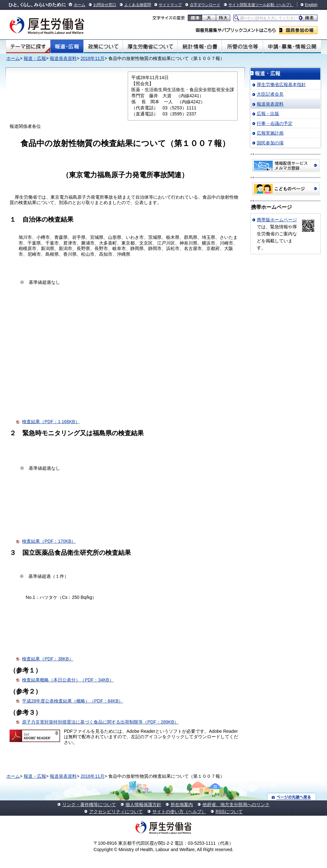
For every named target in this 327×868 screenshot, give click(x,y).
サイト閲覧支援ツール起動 (251, 5)
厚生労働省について (150, 47)
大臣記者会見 (270, 94)
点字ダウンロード (205, 5)
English (311, 5)
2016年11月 (92, 58)
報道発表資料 (63, 58)
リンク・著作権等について (89, 805)
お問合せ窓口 (105, 5)
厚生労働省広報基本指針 (281, 85)
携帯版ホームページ (277, 220)
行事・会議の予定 (275, 123)
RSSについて (229, 812)
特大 (223, 18)
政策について (103, 47)
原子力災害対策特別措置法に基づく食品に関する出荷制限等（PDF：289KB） (100, 722)
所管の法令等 (242, 47)
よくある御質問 (138, 5)
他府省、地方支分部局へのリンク (236, 805)
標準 (195, 18)
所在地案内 (182, 805)
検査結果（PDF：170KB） (49, 541)
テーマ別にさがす (28, 47)
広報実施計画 (270, 133)
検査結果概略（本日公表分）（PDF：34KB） (68, 680)
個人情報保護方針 (143, 805)
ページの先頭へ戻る (292, 797)
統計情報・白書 (200, 47)
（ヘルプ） (284, 5)
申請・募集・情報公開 (292, 47)
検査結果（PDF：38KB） (48, 659)
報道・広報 (67, 47)
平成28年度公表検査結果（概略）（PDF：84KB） (72, 701)
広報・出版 (268, 114)
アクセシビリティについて (116, 812)
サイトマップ (170, 5)
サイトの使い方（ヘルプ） (179, 812)
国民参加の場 (298, 30)
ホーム (80, 5)
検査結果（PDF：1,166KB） (51, 422)
